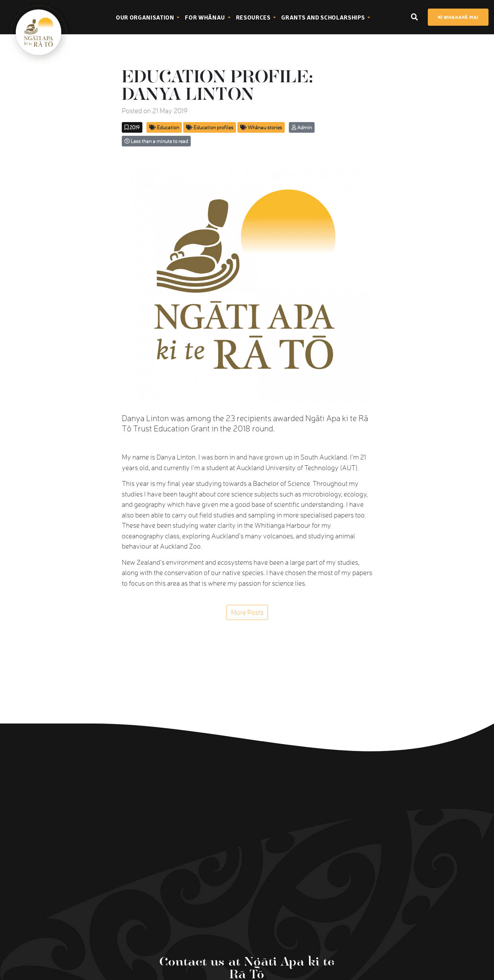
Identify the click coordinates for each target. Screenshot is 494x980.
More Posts (247, 612)
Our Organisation (146, 17)
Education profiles (210, 127)
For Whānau (205, 17)
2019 (132, 127)
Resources (254, 17)
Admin (302, 127)
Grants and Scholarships (324, 17)
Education (164, 127)
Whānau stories (261, 127)
